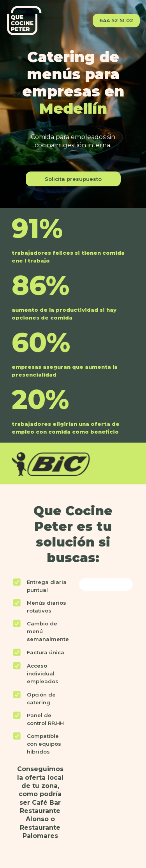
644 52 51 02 (116, 20)
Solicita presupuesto (73, 179)
